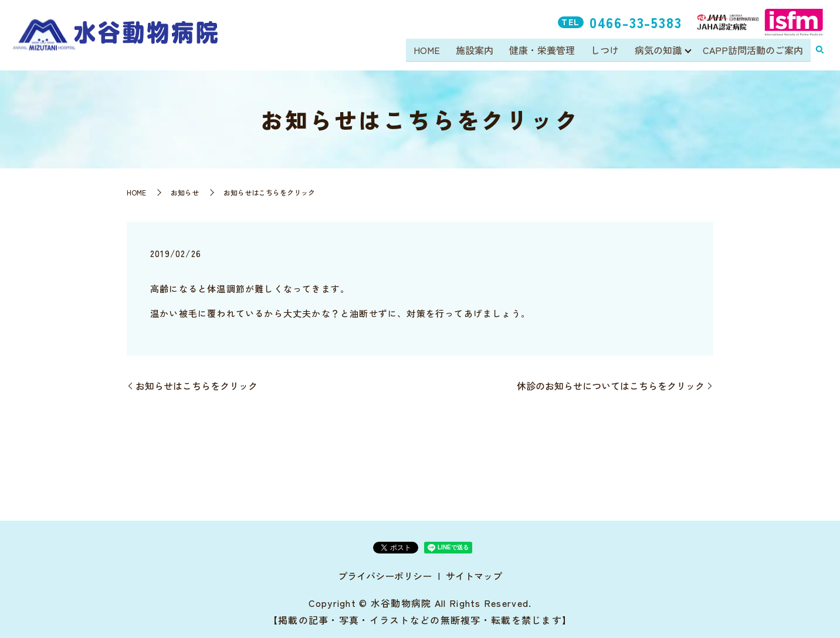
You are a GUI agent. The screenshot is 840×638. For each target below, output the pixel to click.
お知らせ (185, 192)
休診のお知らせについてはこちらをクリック (611, 386)
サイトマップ (474, 576)
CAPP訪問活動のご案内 (753, 50)
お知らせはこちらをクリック (197, 386)
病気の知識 (658, 50)
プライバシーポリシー (385, 576)
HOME (430, 50)
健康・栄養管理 (543, 50)
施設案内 (477, 50)
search (819, 51)
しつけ (605, 50)
